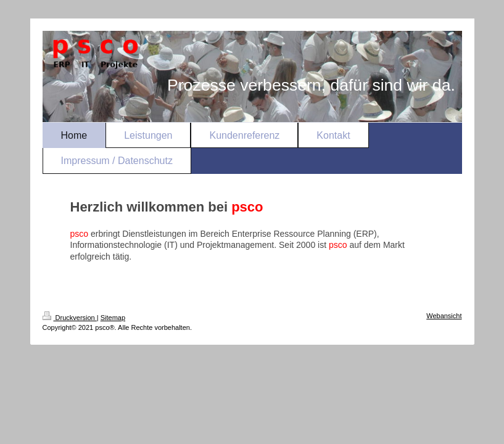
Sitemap (113, 318)
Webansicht (444, 316)
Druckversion (70, 318)
